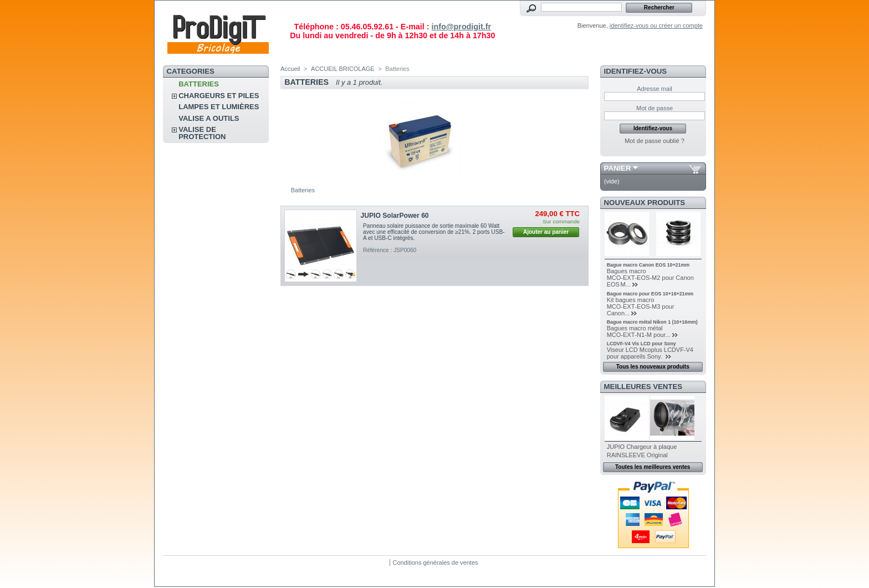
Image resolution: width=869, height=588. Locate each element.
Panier (618, 168)
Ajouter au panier (546, 232)
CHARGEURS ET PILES (219, 96)
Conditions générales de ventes (435, 563)
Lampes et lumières (219, 107)
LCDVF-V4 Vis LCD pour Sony (641, 344)
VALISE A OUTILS (209, 118)
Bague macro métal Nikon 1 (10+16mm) (652, 322)
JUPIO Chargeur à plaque (642, 447)
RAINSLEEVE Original (637, 455)
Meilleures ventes (643, 387)
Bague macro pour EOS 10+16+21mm (650, 294)
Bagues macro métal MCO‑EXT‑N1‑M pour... (639, 331)
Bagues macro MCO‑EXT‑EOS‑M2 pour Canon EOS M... (650, 278)
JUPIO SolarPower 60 (395, 216)
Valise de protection (202, 133)
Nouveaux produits (645, 203)
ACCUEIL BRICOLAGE (343, 69)
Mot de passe (655, 108)
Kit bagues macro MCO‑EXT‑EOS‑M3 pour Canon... (641, 306)
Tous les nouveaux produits (653, 367)
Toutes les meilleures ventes (653, 467)
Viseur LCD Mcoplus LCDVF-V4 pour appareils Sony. (650, 353)
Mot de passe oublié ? (655, 141)
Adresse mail (655, 89)
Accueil (290, 69)
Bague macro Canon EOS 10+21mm (648, 265)
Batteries (199, 84)
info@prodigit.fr (461, 27)
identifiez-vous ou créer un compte (656, 25)
